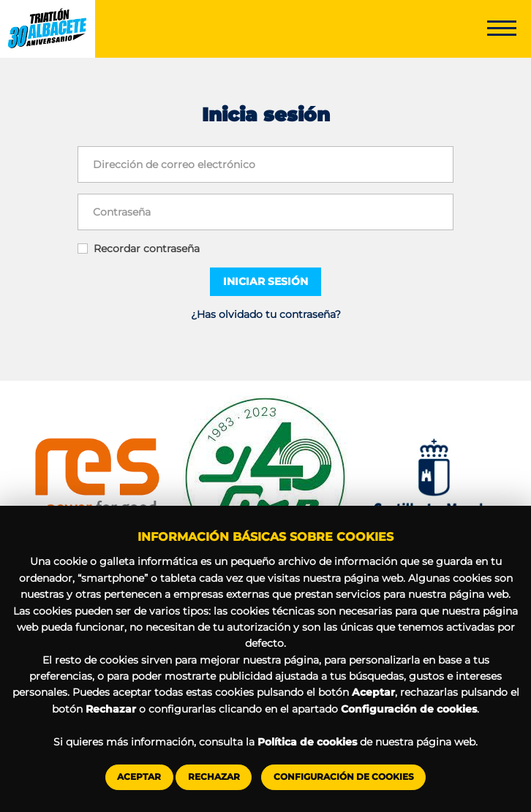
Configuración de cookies (344, 777)
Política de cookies (307, 742)
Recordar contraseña (147, 248)
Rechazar (214, 777)
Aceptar (139, 777)
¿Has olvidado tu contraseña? (266, 314)
